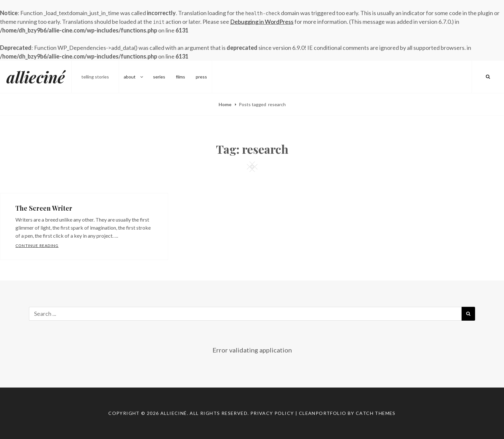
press (201, 77)
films (180, 77)
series (159, 77)
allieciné (36, 77)
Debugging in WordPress (262, 22)
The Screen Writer (44, 208)
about (134, 77)
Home (225, 104)
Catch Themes (376, 413)
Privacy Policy (272, 413)
